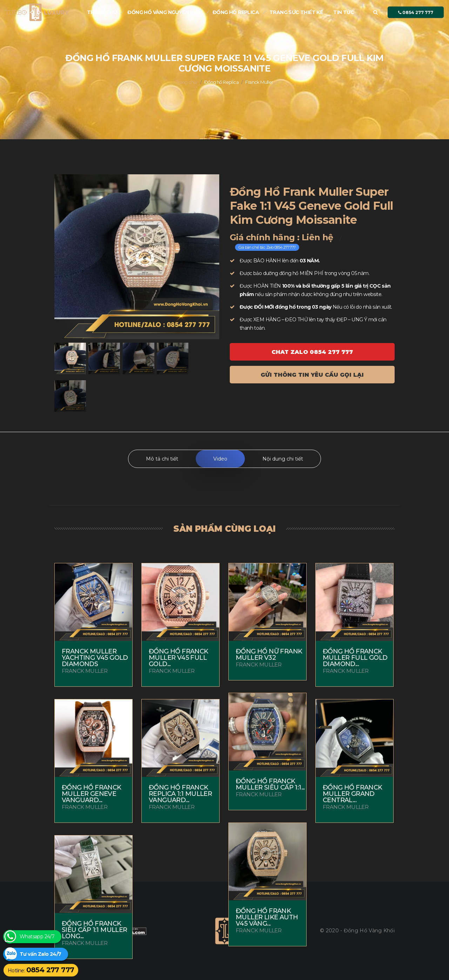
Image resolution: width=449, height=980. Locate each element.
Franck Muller (259, 82)
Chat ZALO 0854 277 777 (312, 352)
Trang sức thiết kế (296, 12)
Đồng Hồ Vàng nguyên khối (165, 12)
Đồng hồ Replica (236, 12)
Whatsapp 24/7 (37, 937)
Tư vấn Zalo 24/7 (40, 954)
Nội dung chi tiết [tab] (283, 459)
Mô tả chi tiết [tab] (162, 459)
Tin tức (344, 12)
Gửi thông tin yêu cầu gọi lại (312, 375)
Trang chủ (102, 12)
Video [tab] (220, 459)
